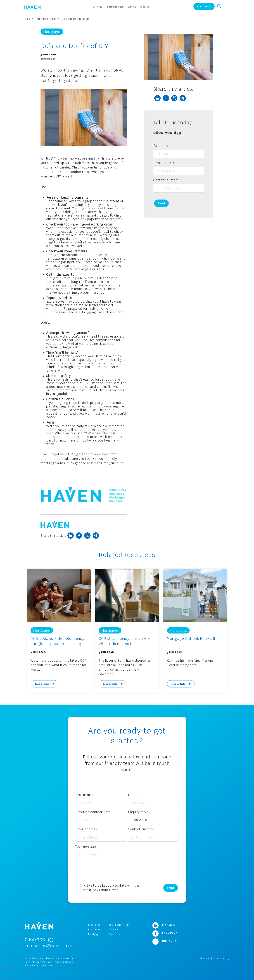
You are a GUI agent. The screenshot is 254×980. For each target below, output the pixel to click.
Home (27, 19)
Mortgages (95, 934)
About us (114, 934)
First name (84, 795)
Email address (165, 163)
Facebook (164, 933)
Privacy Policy (222, 958)
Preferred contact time (93, 812)
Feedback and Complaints (39, 966)
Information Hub (46, 19)
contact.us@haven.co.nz (50, 946)
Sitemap (204, 958)
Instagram (164, 941)
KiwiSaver (94, 929)
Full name (161, 146)
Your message (86, 846)
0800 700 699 (167, 132)
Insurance (94, 925)
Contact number (167, 180)
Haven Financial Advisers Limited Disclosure (49, 958)
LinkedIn (163, 925)
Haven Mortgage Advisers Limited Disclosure (49, 962)
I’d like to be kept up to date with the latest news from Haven (111, 888)
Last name (137, 795)
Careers (114, 929)
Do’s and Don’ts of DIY (76, 19)
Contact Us (204, 6)
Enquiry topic (138, 812)
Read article (42, 684)
